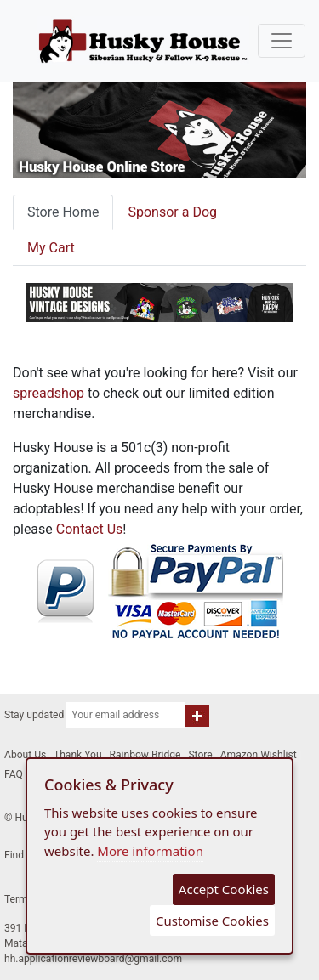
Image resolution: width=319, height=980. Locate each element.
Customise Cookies (212, 921)
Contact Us (90, 529)
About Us (25, 755)
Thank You (78, 755)
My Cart (51, 248)
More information (150, 851)
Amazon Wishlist (259, 755)
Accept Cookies (224, 889)
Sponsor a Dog (172, 212)
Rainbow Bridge (145, 755)
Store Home (63, 212)
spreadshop (48, 393)
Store (200, 755)
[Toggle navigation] (282, 41)
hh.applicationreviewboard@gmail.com (93, 959)
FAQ (14, 774)
